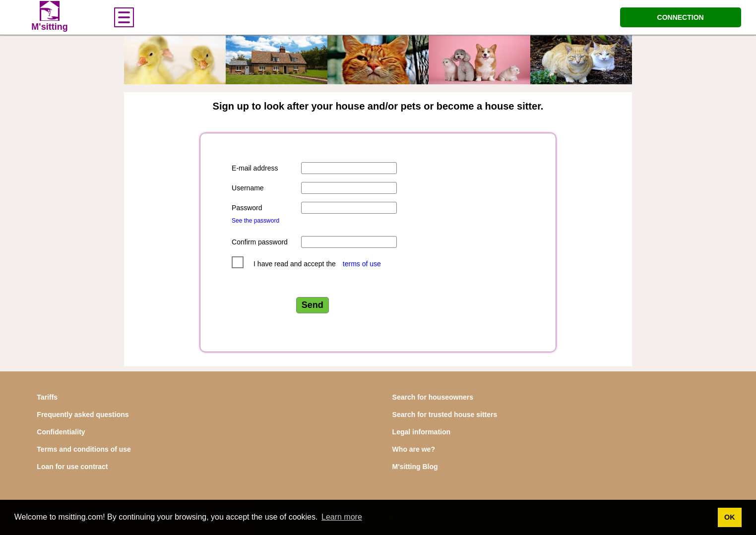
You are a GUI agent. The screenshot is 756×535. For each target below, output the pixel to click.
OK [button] (730, 517)
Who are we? (414, 449)
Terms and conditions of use (84, 449)
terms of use (362, 264)
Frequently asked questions (83, 415)
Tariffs (47, 397)
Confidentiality (61, 432)
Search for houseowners (433, 397)
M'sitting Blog (415, 467)
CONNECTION (681, 17)
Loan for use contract (72, 467)
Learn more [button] (342, 517)
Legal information (421, 432)
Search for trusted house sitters (445, 415)
